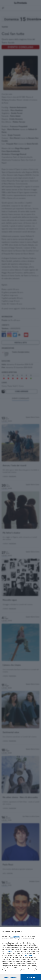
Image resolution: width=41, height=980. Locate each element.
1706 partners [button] (15, 937)
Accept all (31, 977)
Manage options (10, 977)
